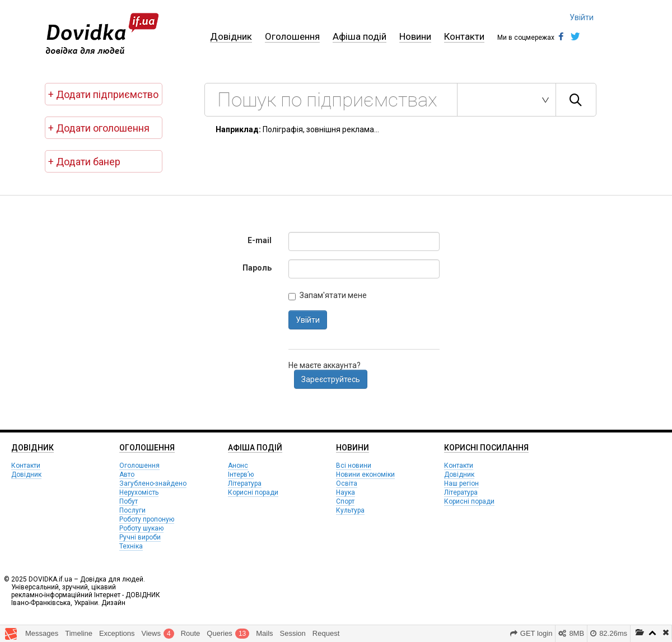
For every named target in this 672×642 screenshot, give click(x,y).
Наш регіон (461, 483)
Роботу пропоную (147, 519)
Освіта (347, 483)
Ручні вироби (140, 537)
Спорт (345, 501)
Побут (129, 501)
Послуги (132, 510)
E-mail (260, 240)
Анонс (238, 466)
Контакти (464, 36)
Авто (127, 474)
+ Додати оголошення (99, 128)
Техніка (131, 546)
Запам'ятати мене (328, 296)
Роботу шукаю (141, 528)
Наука (346, 492)
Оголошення (292, 36)
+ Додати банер (84, 162)
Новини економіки (365, 474)
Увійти (582, 17)
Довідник (231, 36)
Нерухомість (139, 492)
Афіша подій (360, 36)
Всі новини (354, 466)
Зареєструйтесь (331, 379)
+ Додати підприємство (103, 94)
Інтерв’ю (241, 474)
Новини (415, 36)
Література (245, 483)
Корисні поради (253, 492)
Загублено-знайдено (153, 483)
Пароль (257, 268)
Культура (350, 510)
